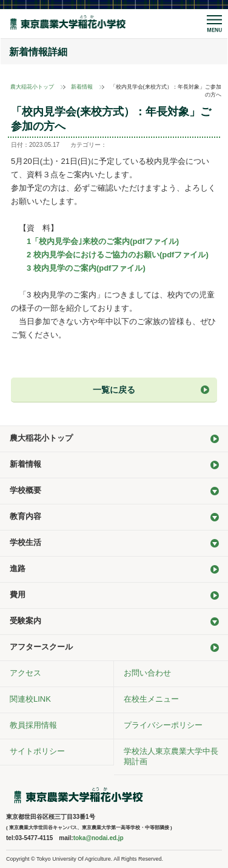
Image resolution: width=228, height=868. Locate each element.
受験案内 (25, 621)
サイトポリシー (37, 751)
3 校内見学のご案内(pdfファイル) (86, 268)
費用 (18, 595)
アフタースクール (41, 647)
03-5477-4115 (34, 838)
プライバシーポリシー (163, 725)
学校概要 (25, 490)
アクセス (25, 673)
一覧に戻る (114, 390)
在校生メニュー (151, 699)
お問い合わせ (147, 673)
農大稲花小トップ (32, 87)
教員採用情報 (33, 725)
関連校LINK (30, 699)
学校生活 (25, 542)
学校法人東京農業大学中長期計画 (171, 756)
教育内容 (25, 516)
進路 (18, 568)
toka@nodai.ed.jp (99, 838)
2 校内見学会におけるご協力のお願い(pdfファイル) (118, 255)
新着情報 (82, 87)
